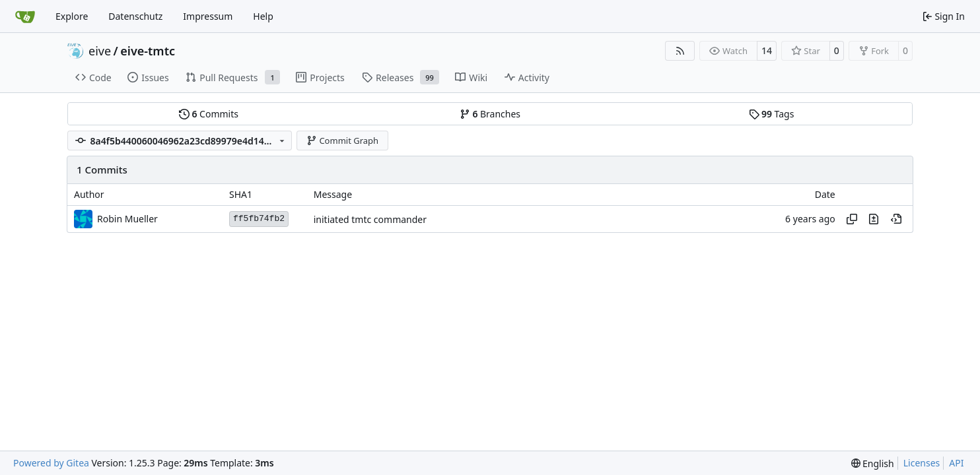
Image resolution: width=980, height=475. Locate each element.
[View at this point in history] (896, 219)
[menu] (873, 463)
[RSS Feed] (680, 51)
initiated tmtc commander (370, 219)
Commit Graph (342, 141)
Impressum (208, 16)
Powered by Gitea (51, 463)
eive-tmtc (148, 51)
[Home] (25, 16)
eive (100, 51)
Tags (772, 114)
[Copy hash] (852, 219)
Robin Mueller (127, 219)
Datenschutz (135, 16)
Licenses (922, 463)
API (956, 463)
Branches (490, 114)
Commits (209, 114)
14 (767, 50)
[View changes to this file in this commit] (874, 219)
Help (263, 16)
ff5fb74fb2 (259, 219)
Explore (72, 16)
